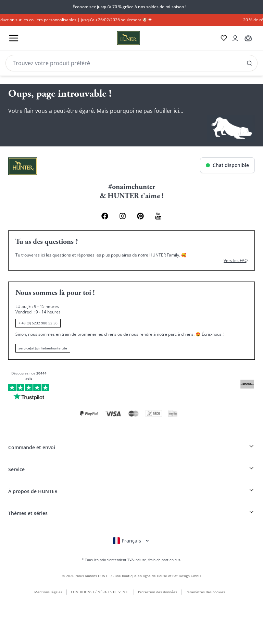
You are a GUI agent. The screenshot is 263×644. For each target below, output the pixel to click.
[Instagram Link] (123, 216)
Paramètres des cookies (205, 592)
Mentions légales (48, 592)
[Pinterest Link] (140, 216)
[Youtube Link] (158, 216)
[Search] (131, 63)
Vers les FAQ (236, 261)
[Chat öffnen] (227, 165)
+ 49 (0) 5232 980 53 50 (38, 323)
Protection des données (158, 592)
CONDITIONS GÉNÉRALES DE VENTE (100, 592)
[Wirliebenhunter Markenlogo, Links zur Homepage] (120, 38)
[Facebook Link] (105, 216)
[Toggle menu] (14, 38)
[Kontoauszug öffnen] (235, 38)
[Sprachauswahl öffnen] (131, 541)
